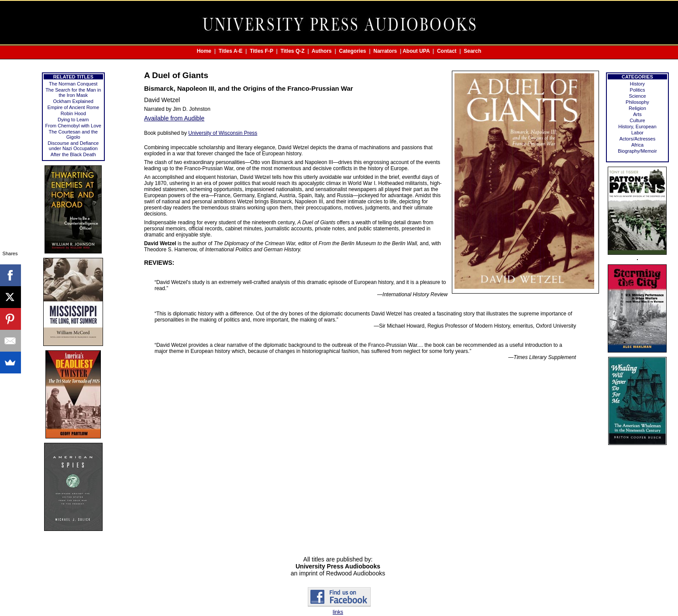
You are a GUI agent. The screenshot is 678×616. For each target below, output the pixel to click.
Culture (637, 120)
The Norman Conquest (73, 84)
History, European (637, 127)
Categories (353, 51)
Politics (638, 90)
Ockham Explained (73, 101)
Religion (637, 108)
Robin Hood (73, 113)
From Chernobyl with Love (73, 126)
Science (637, 96)
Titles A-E (231, 51)
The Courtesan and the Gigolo (73, 134)
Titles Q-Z (292, 51)
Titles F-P (262, 51)
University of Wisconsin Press (223, 133)
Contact (447, 51)
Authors (322, 51)
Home (204, 51)
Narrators (385, 51)
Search (472, 51)
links (338, 612)
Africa (637, 145)
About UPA (416, 51)
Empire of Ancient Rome (73, 107)
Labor (637, 133)
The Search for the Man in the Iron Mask (73, 92)
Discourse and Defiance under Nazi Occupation (73, 146)
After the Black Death (73, 154)
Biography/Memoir (637, 151)
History (637, 84)
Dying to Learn (73, 120)
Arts (637, 114)
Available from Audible (174, 118)
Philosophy (637, 102)
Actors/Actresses (638, 139)
